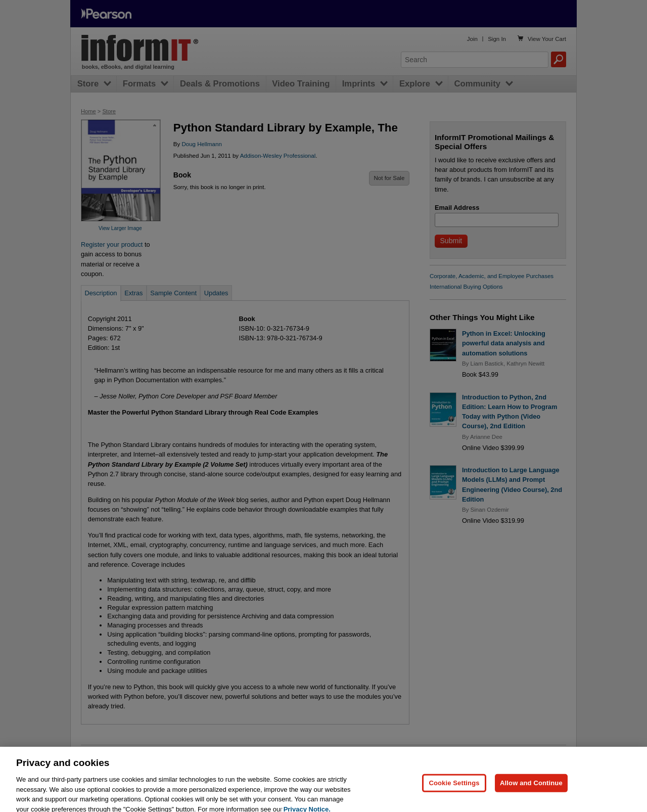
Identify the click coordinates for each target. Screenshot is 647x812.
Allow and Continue (531, 788)
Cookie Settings (454, 788)
